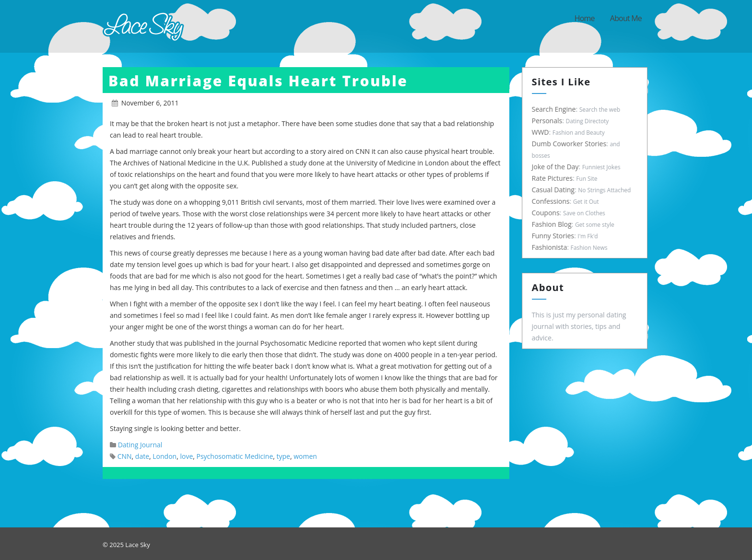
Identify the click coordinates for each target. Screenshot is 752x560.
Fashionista (552, 247)
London (164, 456)
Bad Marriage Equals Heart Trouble (258, 81)
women (305, 456)
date (142, 456)
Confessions (553, 201)
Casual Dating (556, 190)
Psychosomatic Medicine (235, 456)
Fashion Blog (554, 224)
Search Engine (556, 109)
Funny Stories (556, 236)
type (283, 456)
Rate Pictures (555, 178)
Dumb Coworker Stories (572, 144)
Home (585, 18)
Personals (550, 121)
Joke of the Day (558, 167)
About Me (626, 18)
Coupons (548, 213)
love (186, 456)
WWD (543, 132)
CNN (125, 456)
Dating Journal (140, 445)
